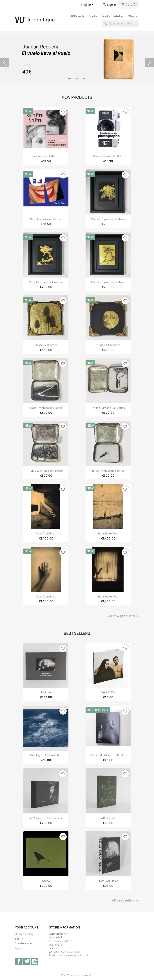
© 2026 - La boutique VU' (77, 975)
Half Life (46, 692)
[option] (77, 59)
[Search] (120, 23)
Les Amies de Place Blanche (46, 818)
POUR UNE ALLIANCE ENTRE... (108, 755)
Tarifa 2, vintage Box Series (46, 471)
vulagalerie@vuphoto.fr (75, 955)
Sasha (46, 881)
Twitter (27, 961)
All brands (77, 16)
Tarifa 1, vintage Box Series (108, 471)
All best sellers (126, 901)
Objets (133, 16)
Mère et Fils (108, 692)
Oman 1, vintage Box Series (46, 408)
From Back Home (108, 881)
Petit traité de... (46, 533)
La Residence (108, 818)
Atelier (119, 16)
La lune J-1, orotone (108, 345)
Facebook (19, 961)
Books (93, 16)
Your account (27, 927)
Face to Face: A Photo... (46, 156)
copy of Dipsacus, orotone (108, 219)
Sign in (19, 939)
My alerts (21, 948)
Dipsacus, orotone (46, 345)
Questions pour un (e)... (108, 156)
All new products (124, 616)
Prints (106, 16)
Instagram (35, 961)
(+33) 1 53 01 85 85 (69, 952)
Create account (25, 943)
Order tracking (24, 934)
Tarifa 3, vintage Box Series (108, 408)
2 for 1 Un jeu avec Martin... (46, 219)
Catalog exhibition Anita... (46, 755)
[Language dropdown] (88, 5)
